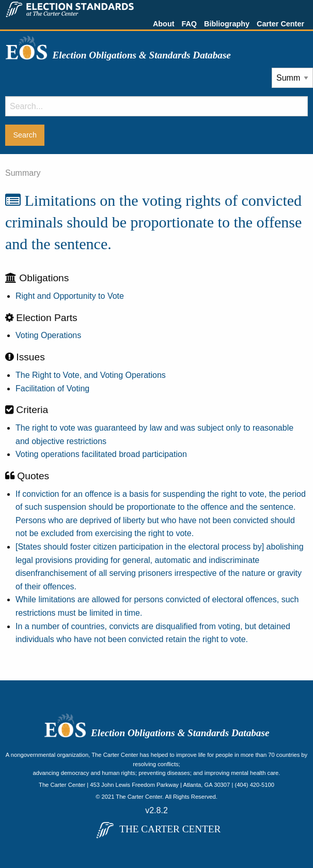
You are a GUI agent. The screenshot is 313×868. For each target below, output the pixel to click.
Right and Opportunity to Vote (70, 296)
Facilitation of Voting (52, 389)
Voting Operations (48, 335)
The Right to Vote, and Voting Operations (91, 375)
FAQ (189, 24)
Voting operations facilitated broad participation (101, 454)
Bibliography (227, 24)
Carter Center (280, 24)
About (164, 24)
